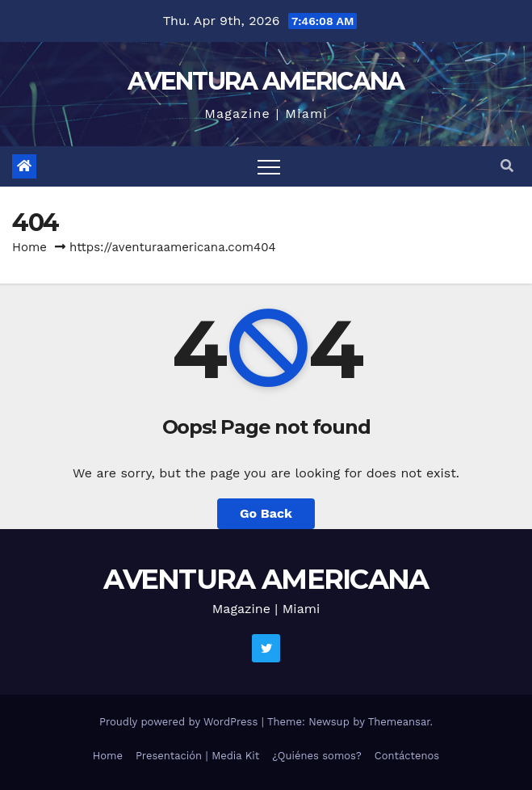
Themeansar (399, 722)
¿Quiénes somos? (317, 756)
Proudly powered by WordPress (180, 722)
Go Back (266, 513)
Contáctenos (407, 756)
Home (29, 247)
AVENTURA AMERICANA (266, 81)
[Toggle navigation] (269, 166)
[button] (507, 166)
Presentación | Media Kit (197, 756)
